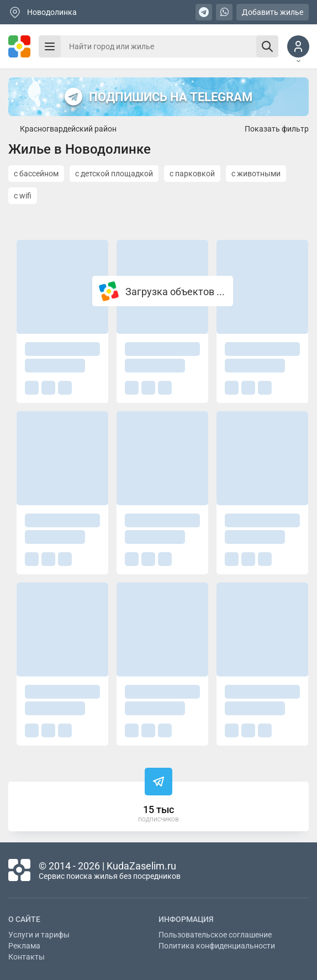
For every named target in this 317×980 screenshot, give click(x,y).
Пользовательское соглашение (215, 935)
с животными (256, 174)
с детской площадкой (114, 174)
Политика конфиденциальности (217, 946)
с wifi (23, 196)
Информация (186, 919)
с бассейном (36, 174)
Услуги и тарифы (39, 935)
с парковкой (192, 174)
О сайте (24, 919)
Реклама (24, 946)
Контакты (27, 957)
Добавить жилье (273, 12)
